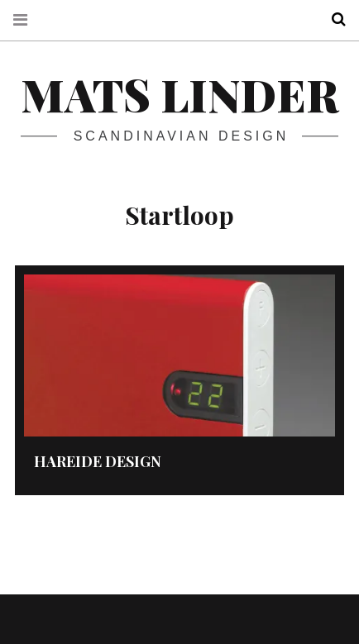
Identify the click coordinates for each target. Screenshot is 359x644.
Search (333, 19)
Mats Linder (179, 94)
